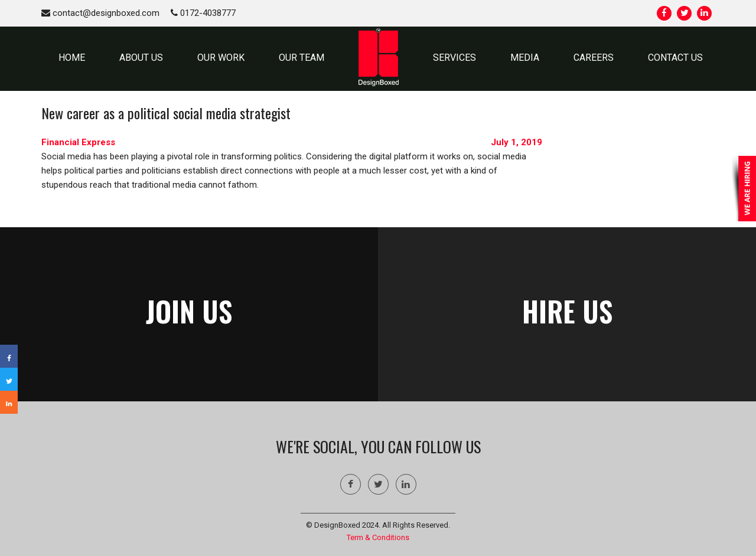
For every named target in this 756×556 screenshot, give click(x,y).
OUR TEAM (302, 58)
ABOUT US (141, 58)
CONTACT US (675, 58)
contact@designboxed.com (100, 13)
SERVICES (454, 58)
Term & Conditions (378, 537)
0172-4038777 (203, 13)
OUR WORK (221, 58)
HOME (72, 58)
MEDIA (525, 58)
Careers (594, 58)
